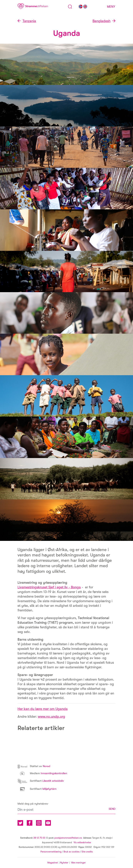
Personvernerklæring (51, 852)
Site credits (87, 852)
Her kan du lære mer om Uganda (43, 709)
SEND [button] (112, 809)
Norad (34, 766)
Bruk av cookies (72, 852)
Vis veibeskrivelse (82, 842)
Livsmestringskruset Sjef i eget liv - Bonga (49, 587)
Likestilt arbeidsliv (41, 781)
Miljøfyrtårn (37, 789)
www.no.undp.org (51, 717)
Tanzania (29, 21)
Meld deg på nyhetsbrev (33, 804)
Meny (111, 7)
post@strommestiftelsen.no (68, 838)
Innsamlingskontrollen (42, 773)
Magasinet (53, 863)
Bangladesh (101, 21)
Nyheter (65, 863)
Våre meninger (78, 863)
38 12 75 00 (39, 838)
